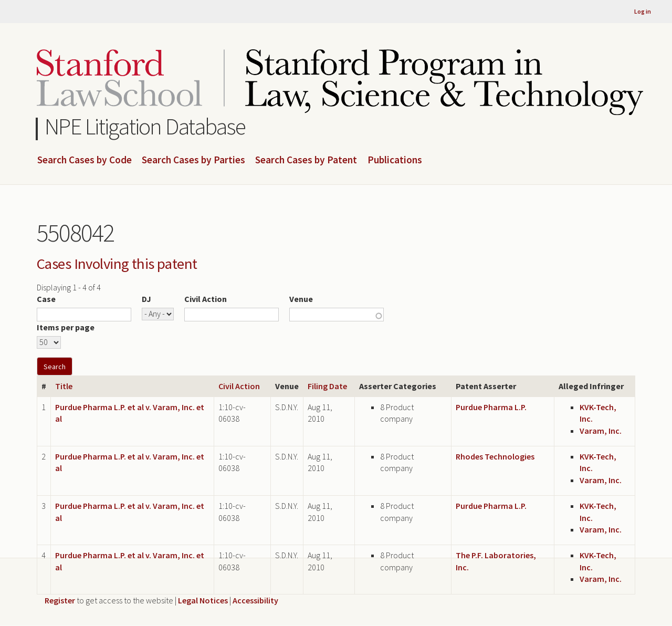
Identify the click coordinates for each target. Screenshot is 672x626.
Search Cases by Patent (306, 160)
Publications (395, 160)
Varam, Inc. (601, 431)
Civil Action (206, 299)
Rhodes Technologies (495, 456)
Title (64, 386)
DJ (146, 299)
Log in (643, 11)
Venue (301, 299)
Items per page (66, 327)
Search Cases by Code (85, 160)
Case (46, 299)
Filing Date (327, 386)
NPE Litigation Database (145, 126)
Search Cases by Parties (193, 160)
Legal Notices (203, 600)
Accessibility (255, 600)
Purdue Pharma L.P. (491, 407)
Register (60, 600)
